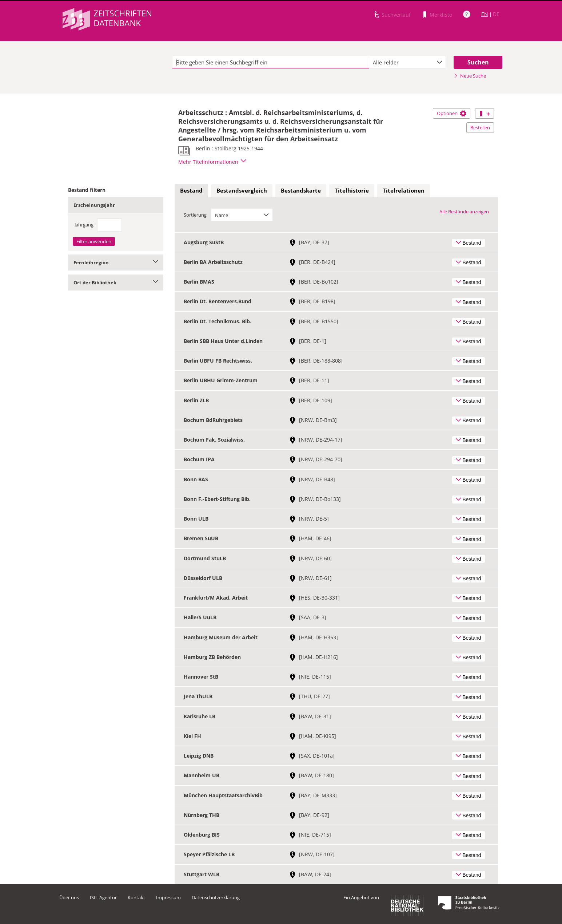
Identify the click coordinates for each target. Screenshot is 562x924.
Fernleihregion (116, 262)
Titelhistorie (352, 190)
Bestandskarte (301, 190)
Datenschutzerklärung (216, 897)
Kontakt (136, 897)
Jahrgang (84, 225)
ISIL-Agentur (103, 897)
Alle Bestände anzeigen (464, 212)
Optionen (452, 113)
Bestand (191, 190)
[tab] (191, 191)
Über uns (69, 897)
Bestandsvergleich (242, 190)
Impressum (168, 897)
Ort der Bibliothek (116, 283)
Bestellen (480, 127)
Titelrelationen (404, 190)
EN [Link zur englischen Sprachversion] (485, 14)
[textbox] (271, 62)
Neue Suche (470, 76)
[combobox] (407, 62)
